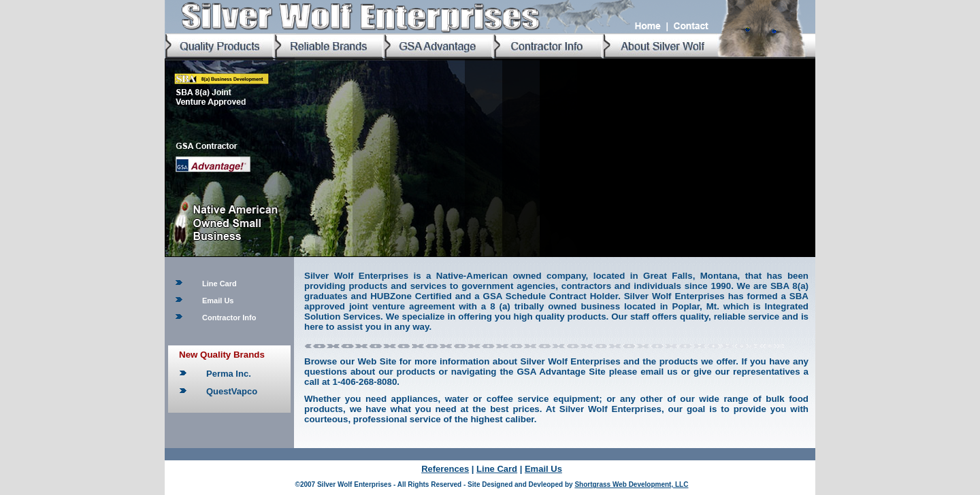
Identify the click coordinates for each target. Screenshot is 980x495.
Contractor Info (229, 318)
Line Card (219, 284)
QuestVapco (232, 391)
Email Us (218, 301)
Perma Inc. (229, 374)
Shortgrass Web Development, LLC (631, 484)
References (445, 469)
